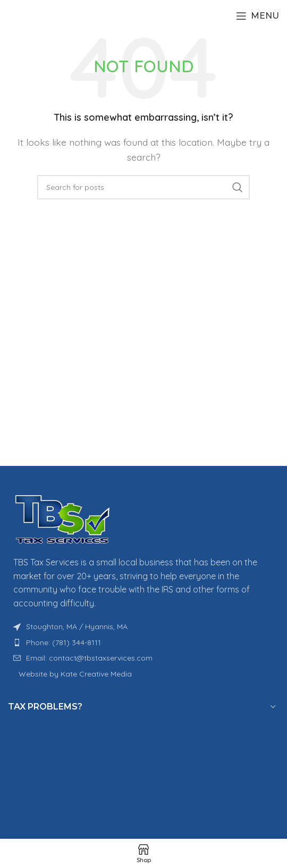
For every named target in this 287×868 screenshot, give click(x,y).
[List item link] (143, 642)
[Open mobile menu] (258, 16)
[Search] (143, 187)
